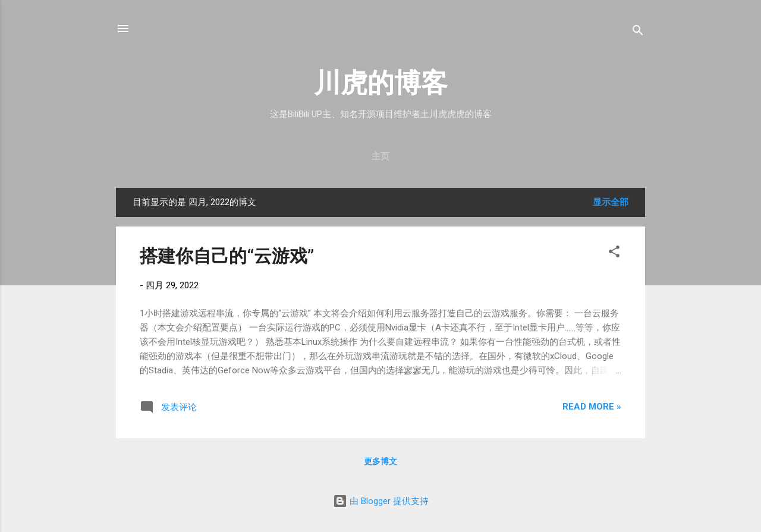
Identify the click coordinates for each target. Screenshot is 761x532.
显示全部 (611, 202)
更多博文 (380, 461)
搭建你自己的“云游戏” (227, 256)
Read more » (592, 407)
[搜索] (638, 32)
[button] (614, 254)
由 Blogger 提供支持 (381, 501)
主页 (380, 156)
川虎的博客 (381, 83)
